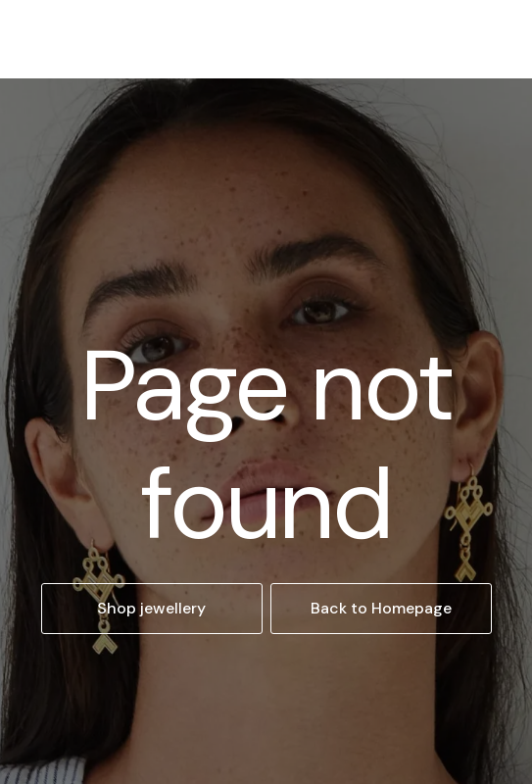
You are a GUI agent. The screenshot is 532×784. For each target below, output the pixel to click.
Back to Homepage (381, 608)
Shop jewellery (151, 608)
